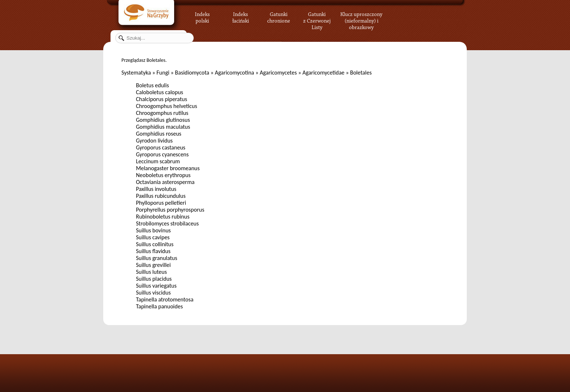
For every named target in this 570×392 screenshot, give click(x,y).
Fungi (163, 73)
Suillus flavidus (153, 251)
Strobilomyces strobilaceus (167, 223)
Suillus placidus (154, 279)
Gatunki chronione (279, 16)
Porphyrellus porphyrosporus (170, 210)
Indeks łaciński (241, 16)
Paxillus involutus (156, 189)
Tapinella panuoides (159, 306)
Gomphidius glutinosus (163, 120)
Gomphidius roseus (159, 134)
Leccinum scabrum (158, 161)
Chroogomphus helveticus (166, 106)
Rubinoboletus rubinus (163, 217)
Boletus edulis (152, 85)
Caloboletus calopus (160, 92)
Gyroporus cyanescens (162, 154)
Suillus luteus (151, 272)
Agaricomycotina (234, 73)
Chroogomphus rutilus (162, 113)
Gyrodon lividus (154, 141)
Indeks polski (202, 16)
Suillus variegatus (156, 286)
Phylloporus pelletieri (161, 203)
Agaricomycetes (278, 73)
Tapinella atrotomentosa (165, 299)
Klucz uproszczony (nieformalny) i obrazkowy (361, 20)
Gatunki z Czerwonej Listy (317, 16)
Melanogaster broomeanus (168, 168)
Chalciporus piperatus (162, 99)
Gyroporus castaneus (161, 147)
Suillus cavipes (153, 237)
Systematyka (136, 73)
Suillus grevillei (153, 265)
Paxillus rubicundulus (161, 196)
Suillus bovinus (153, 230)
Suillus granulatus (157, 258)
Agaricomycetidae (324, 73)
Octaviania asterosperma (165, 182)
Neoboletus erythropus (163, 175)
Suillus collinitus (155, 244)
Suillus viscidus (153, 293)
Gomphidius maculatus (163, 127)
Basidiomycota (192, 73)
